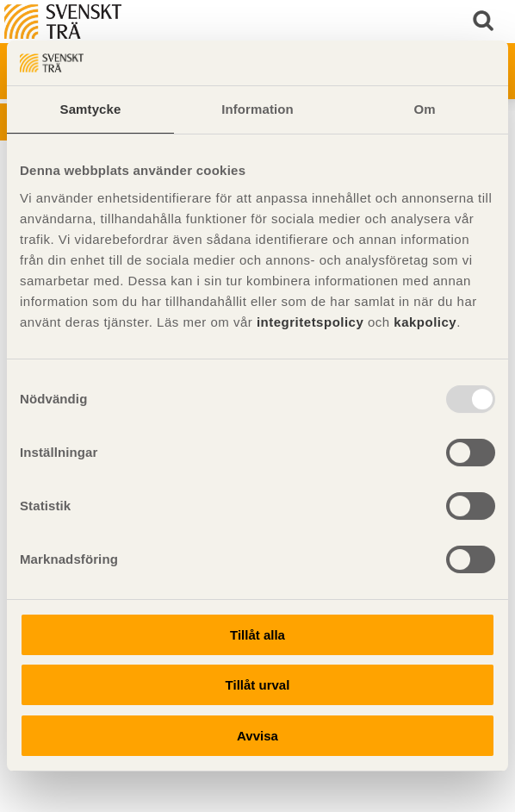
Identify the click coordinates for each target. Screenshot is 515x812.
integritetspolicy (310, 322)
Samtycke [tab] (91, 109)
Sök (485, 22)
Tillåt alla (257, 635)
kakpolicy (425, 322)
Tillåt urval (258, 685)
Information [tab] (257, 109)
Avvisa (257, 736)
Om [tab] (424, 109)
